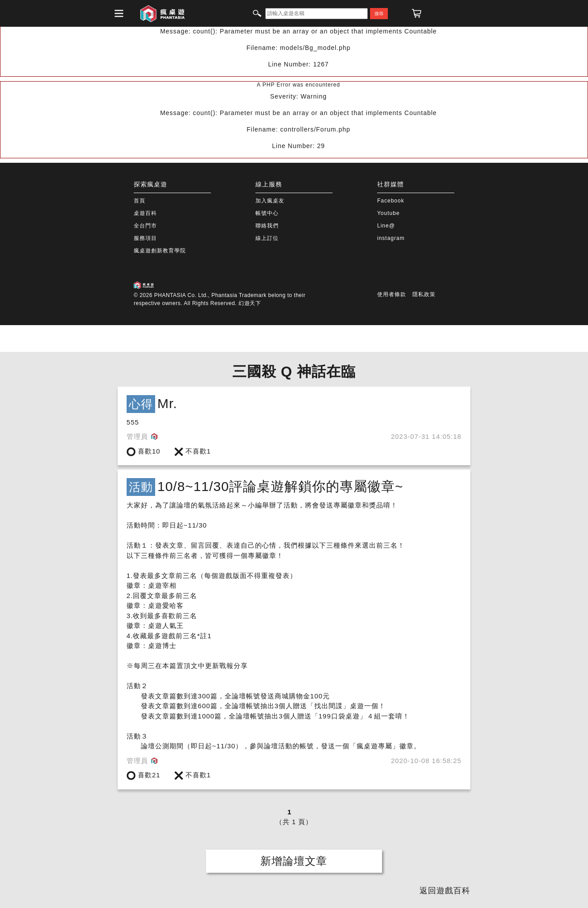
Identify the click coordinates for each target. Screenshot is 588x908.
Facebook (391, 201)
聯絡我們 (267, 226)
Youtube (389, 213)
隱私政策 (424, 294)
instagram (391, 238)
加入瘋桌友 (270, 201)
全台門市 (145, 226)
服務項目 (145, 238)
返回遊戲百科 (445, 891)
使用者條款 (392, 294)
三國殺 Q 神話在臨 (294, 371)
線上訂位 (267, 238)
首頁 (140, 201)
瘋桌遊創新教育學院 (160, 251)
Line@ (386, 226)
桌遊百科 (145, 213)
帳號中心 (267, 213)
